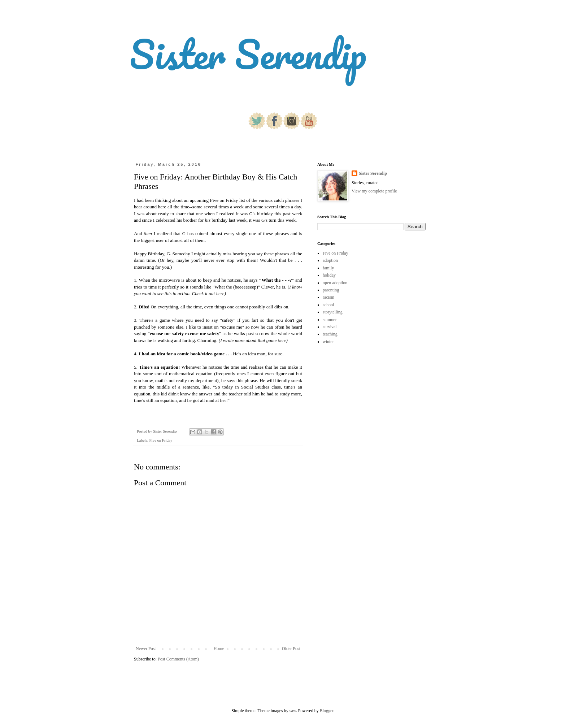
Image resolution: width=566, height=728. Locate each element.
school (328, 305)
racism (328, 297)
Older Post (291, 649)
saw (293, 711)
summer (330, 320)
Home (219, 649)
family (328, 268)
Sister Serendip (248, 54)
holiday (329, 275)
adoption (330, 260)
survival (330, 327)
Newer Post (146, 649)
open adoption (335, 283)
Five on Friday (161, 440)
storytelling (333, 312)
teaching (330, 334)
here (220, 293)
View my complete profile (374, 191)
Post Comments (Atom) (178, 659)
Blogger (327, 711)
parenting (331, 290)
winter (328, 342)
